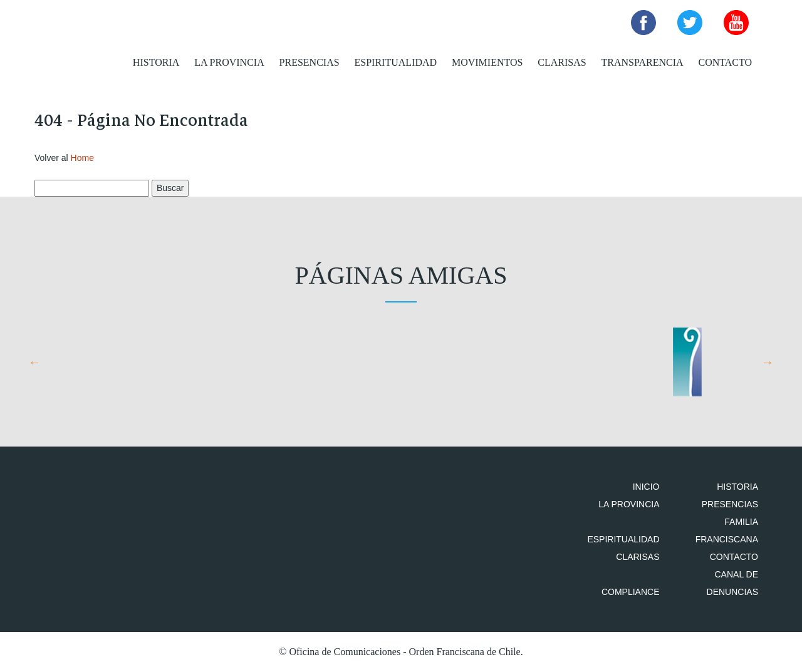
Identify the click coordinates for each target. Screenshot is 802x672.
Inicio (646, 487)
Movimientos (487, 62)
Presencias (310, 62)
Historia (156, 62)
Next (768, 362)
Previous (34, 362)
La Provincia (229, 62)
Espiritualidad (396, 62)
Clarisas (562, 62)
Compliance (631, 592)
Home (82, 158)
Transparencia (643, 62)
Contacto (725, 62)
